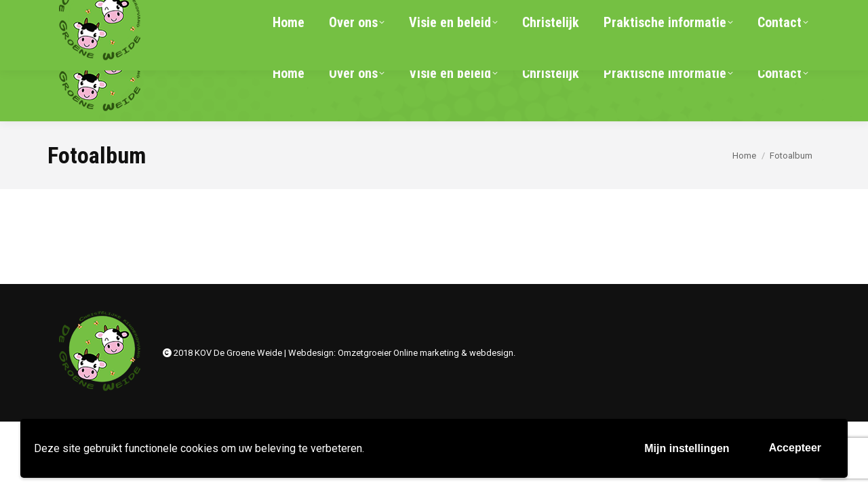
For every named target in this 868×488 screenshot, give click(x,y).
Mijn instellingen (687, 448)
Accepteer (795, 448)
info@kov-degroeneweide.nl (249, 12)
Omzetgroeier (364, 353)
